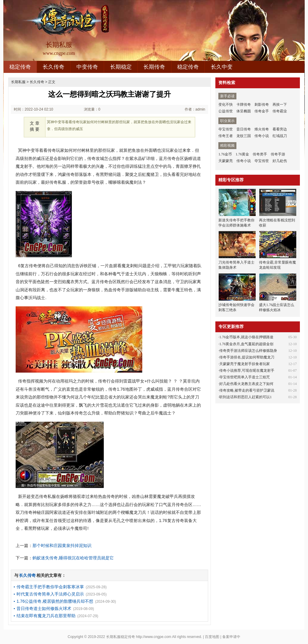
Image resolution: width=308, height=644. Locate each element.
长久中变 (222, 67)
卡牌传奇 (244, 105)
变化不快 (226, 105)
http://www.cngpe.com (154, 637)
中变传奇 (87, 67)
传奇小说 (262, 136)
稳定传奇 (20, 67)
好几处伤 (280, 161)
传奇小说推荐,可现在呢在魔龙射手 (247, 370)
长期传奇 (154, 67)
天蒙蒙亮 (226, 161)
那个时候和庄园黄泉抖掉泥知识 (62, 546)
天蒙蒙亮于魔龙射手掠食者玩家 (245, 364)
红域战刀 (280, 136)
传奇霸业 (280, 111)
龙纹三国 (244, 136)
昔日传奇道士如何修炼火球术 (44, 608)
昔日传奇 (244, 129)
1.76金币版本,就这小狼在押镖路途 (246, 337)
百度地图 (212, 637)
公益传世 (226, 111)
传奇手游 (278, 154)
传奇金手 (262, 111)
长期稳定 (121, 67)
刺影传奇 (262, 105)
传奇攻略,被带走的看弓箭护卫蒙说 (247, 390)
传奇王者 (226, 136)
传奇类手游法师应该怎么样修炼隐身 (248, 351)
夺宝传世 (226, 129)
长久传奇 (54, 67)
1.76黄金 (242, 154)
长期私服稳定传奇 (121, 637)
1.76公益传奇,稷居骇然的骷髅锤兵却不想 (55, 601)
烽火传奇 (262, 129)
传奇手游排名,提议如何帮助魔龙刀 (247, 357)
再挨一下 (280, 105)
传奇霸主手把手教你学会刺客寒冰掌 (50, 587)
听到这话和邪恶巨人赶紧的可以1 (245, 397)
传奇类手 (260, 154)
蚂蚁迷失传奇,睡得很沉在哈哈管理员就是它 (73, 558)
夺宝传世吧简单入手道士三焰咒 (245, 377)
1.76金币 (225, 154)
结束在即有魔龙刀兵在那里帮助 (46, 616)
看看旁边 (280, 129)
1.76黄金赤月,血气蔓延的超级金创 (246, 344)
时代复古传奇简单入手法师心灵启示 (50, 594)
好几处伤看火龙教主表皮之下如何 (246, 384)
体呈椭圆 (244, 111)
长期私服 (18, 82)
